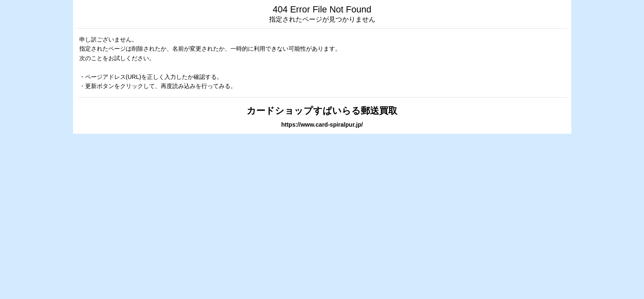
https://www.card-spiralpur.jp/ (322, 125)
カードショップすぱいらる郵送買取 (322, 111)
